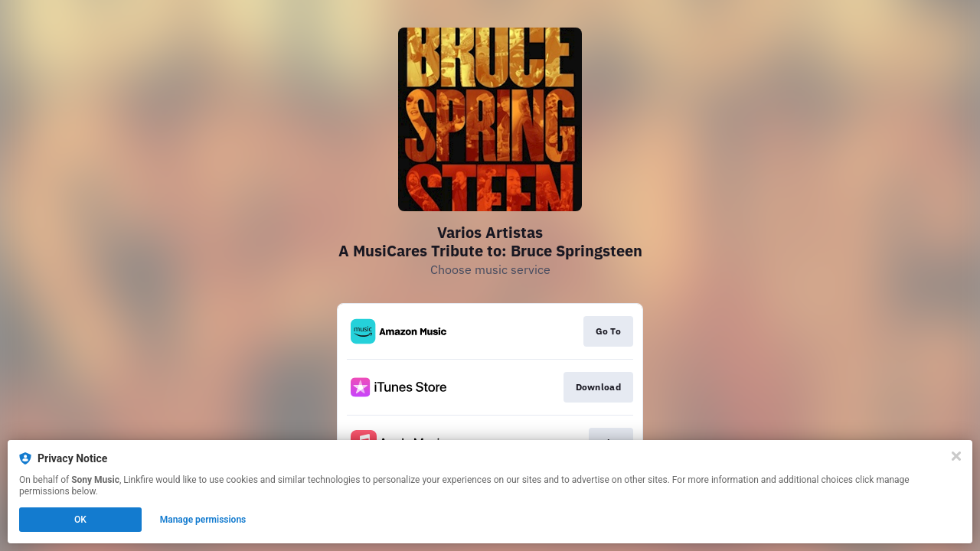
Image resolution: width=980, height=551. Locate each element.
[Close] (956, 456)
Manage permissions (203, 520)
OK (80, 520)
